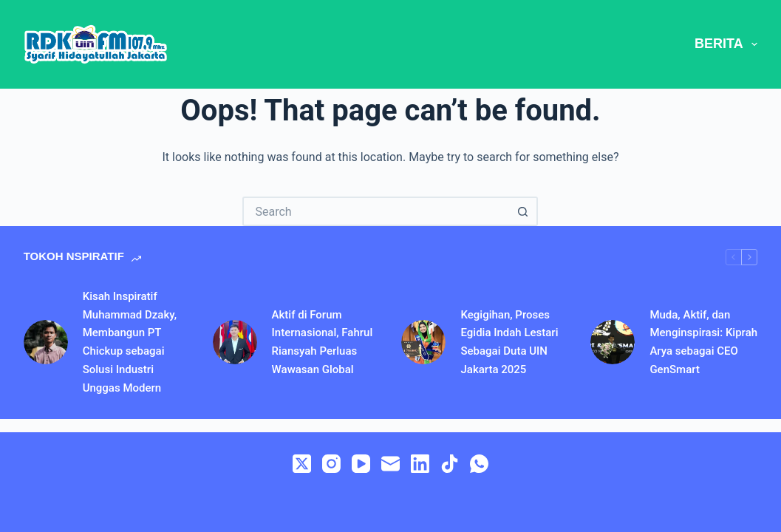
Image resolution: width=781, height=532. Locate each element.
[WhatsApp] (479, 464)
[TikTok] (450, 464)
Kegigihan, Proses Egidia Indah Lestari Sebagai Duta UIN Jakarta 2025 (509, 342)
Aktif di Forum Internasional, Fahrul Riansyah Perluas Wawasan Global (323, 342)
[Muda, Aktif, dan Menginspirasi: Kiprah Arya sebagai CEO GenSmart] (613, 342)
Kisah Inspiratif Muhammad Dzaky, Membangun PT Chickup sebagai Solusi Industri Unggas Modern (130, 342)
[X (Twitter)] (302, 464)
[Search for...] (375, 211)
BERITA (726, 44)
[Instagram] (331, 464)
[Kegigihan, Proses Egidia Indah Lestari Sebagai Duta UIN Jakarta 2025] (423, 342)
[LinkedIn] (420, 464)
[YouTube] (361, 464)
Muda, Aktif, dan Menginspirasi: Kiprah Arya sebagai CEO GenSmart (703, 342)
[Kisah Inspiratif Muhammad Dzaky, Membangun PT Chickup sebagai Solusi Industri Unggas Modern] (46, 342)
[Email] (390, 464)
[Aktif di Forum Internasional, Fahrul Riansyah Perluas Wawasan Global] (235, 342)
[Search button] (523, 211)
